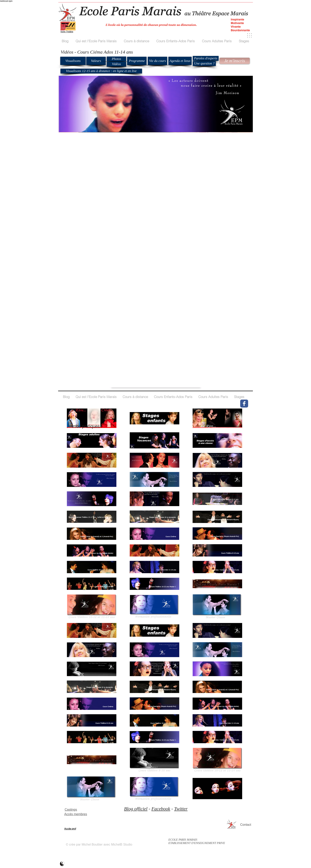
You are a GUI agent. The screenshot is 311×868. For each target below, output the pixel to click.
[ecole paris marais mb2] (62, 864)
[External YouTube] (106, 178)
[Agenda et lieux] (180, 61)
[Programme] (137, 61)
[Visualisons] (73, 61)
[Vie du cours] (157, 61)
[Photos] (116, 59)
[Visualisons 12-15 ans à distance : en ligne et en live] (101, 71)
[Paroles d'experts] (206, 58)
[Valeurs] (96, 61)
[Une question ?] (204, 63)
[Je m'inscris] (235, 61)
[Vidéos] (116, 64)
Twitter (181, 809)
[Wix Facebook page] (244, 404)
